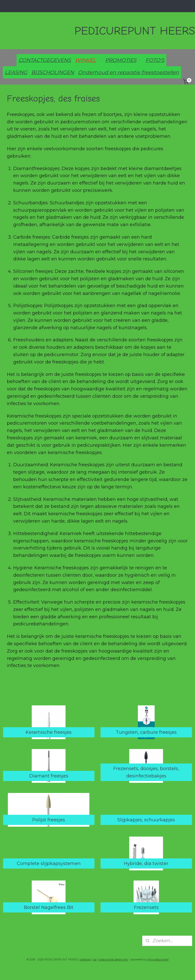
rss (95, 959)
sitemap (85, 959)
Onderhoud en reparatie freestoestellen (128, 72)
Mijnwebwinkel (158, 959)
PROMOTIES (123, 60)
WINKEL (88, 60)
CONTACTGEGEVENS (45, 60)
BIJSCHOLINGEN (53, 72)
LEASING (16, 72)
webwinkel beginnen (113, 959)
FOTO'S (155, 60)
